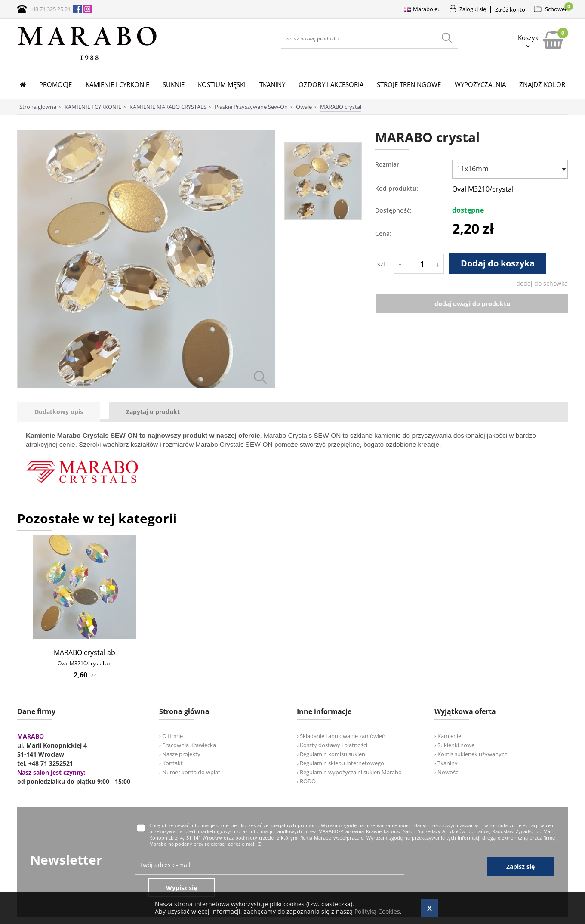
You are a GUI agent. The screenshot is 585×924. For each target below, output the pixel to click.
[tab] (63, 412)
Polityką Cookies (377, 911)
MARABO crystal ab (85, 652)
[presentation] (59, 412)
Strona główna (38, 107)
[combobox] (510, 169)
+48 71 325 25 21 (50, 9)
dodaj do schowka (542, 283)
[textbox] (508, 169)
